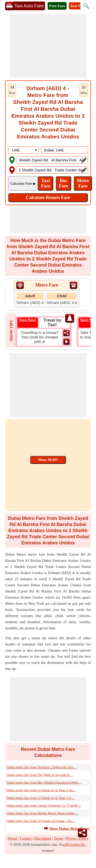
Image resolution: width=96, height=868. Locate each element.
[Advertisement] (48, 46)
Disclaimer (43, 838)
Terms (58, 838)
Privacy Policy (77, 838)
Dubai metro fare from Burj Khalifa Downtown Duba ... (44, 782)
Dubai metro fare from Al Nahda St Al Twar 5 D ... (41, 798)
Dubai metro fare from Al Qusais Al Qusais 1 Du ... (41, 821)
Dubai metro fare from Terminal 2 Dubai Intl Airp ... (42, 767)
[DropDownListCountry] (23, 150)
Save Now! (28, 320)
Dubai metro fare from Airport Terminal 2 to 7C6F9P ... (44, 805)
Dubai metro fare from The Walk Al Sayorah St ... (40, 775)
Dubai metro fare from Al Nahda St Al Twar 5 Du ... (41, 790)
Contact (26, 838)
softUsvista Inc (74, 844)
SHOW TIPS (11, 331)
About (12, 838)
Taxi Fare (78, 6)
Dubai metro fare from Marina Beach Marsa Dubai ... (42, 813)
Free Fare (57, 6)
